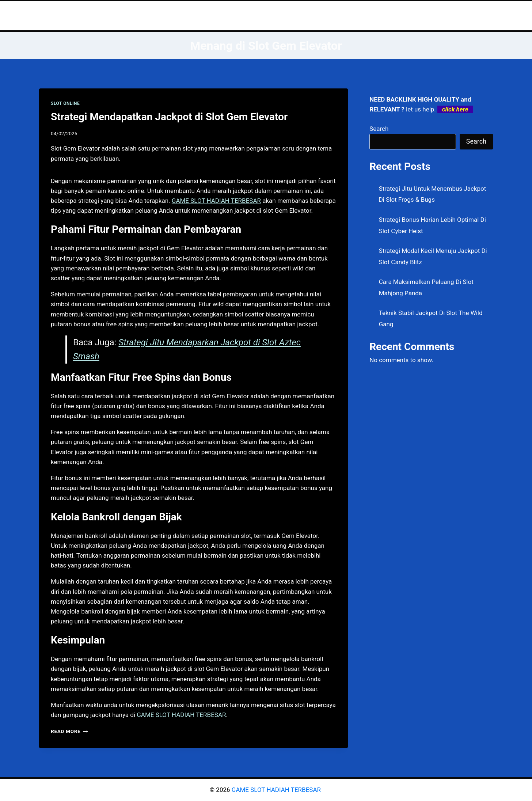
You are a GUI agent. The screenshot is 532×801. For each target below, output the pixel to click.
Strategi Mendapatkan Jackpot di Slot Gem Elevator (169, 117)
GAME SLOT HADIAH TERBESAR (277, 790)
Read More (69, 731)
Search (379, 129)
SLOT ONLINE (65, 103)
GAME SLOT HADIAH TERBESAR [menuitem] (216, 201)
